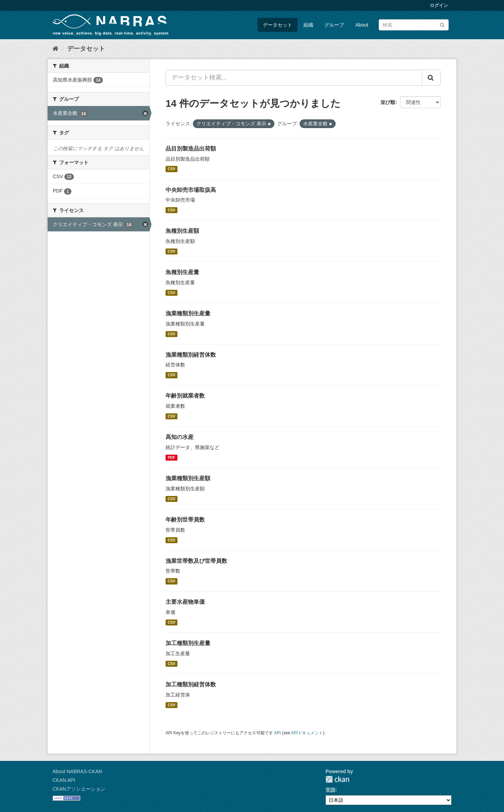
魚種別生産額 (182, 231)
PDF (171, 457)
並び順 (388, 102)
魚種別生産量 (182, 272)
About (362, 25)
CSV (171, 169)
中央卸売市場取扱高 (191, 190)
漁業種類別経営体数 (191, 355)
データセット (278, 25)
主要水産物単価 (185, 602)
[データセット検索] (414, 25)
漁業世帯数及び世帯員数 (196, 561)
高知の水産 (180, 437)
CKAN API (64, 780)
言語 (330, 790)
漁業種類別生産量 (188, 313)
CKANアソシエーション (79, 789)
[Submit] (442, 24)
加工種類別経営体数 (191, 684)
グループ (334, 25)
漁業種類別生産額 (188, 478)
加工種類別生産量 (188, 643)
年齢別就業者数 (185, 396)
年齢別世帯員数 (185, 520)
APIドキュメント (307, 733)
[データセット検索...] (294, 78)
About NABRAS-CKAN (77, 771)
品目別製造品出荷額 (191, 149)
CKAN (337, 779)
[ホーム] (55, 49)
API (277, 733)
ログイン (439, 5)
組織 (308, 25)
